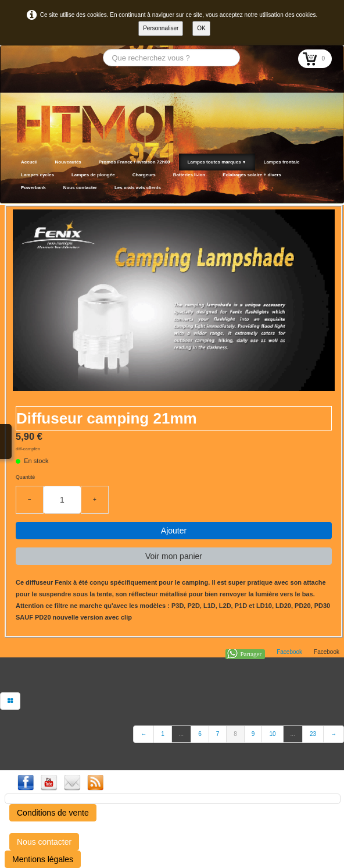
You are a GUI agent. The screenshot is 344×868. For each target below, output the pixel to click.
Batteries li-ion (189, 175)
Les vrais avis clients (138, 188)
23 (313, 734)
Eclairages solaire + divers (252, 175)
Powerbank (33, 188)
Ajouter (174, 531)
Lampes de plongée (93, 175)
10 (272, 734)
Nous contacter (80, 188)
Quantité (25, 477)
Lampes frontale (282, 162)
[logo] (16, 189)
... (181, 734)
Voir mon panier (174, 556)
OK (201, 28)
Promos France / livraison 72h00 (135, 162)
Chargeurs (144, 175)
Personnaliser (161, 28)
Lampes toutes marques (217, 162)
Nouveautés (68, 162)
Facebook (289, 652)
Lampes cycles (37, 175)
